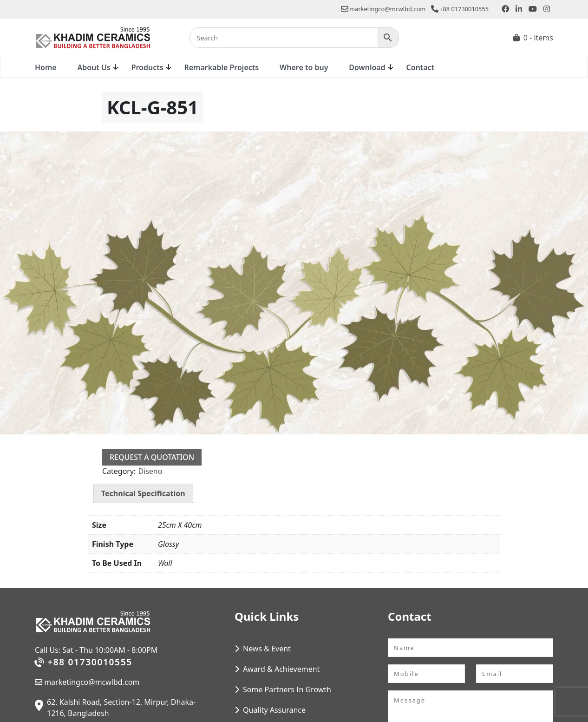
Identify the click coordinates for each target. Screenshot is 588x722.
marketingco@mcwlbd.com (383, 9)
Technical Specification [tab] (143, 493)
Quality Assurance (274, 710)
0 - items (538, 38)
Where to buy (304, 67)
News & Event (267, 649)
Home (46, 67)
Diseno (150, 471)
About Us (94, 67)
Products (147, 67)
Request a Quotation (152, 457)
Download (367, 67)
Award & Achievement (281, 669)
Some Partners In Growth (287, 689)
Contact (421, 67)
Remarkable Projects (221, 67)
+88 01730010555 (460, 9)
